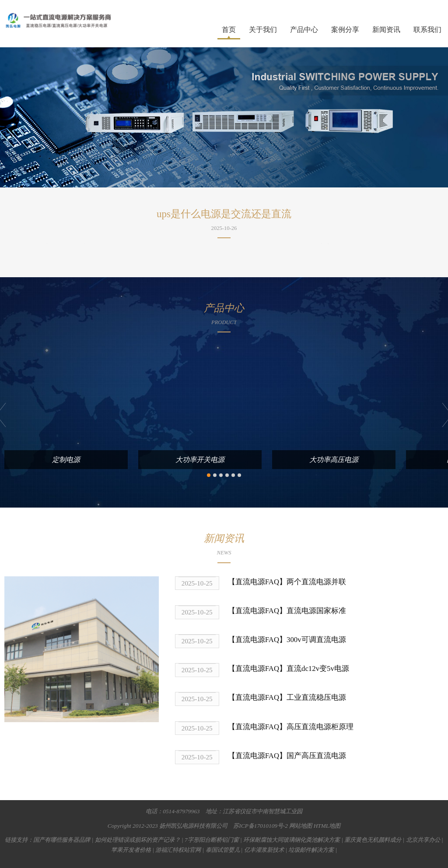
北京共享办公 (423, 840)
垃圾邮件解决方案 (311, 850)
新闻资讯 (386, 30)
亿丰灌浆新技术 (264, 850)
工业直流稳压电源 (316, 697)
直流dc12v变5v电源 (318, 669)
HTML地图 (327, 825)
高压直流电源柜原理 (320, 726)
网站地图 (301, 825)
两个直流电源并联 (316, 582)
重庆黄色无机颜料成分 (373, 840)
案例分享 (345, 30)
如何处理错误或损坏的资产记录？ (138, 840)
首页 (229, 30)
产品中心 (304, 30)
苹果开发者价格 (131, 850)
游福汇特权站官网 (178, 850)
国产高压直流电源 (316, 756)
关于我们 (263, 30)
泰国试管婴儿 (223, 850)
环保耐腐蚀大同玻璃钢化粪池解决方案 (292, 840)
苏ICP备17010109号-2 (261, 825)
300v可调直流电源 (316, 640)
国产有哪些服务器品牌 (62, 840)
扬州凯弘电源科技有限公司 (193, 825)
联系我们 (427, 30)
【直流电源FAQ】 (257, 582)
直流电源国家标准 (316, 611)
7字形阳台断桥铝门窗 (212, 840)
